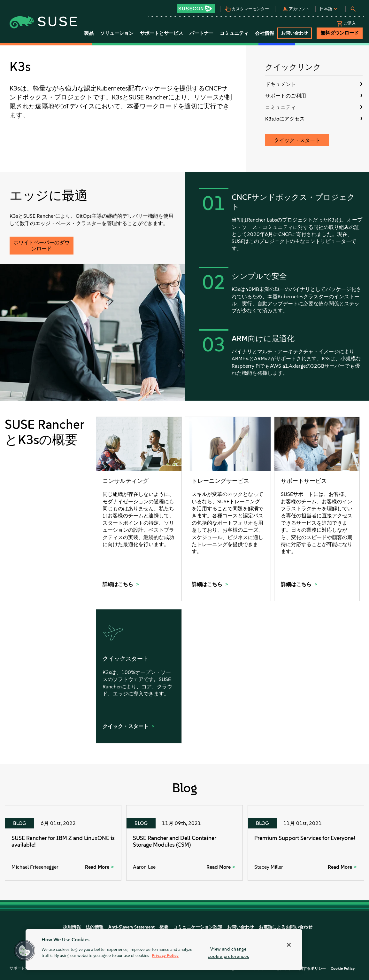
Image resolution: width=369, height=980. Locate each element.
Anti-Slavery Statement (131, 927)
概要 (164, 927)
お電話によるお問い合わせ (286, 927)
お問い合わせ (241, 927)
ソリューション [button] (117, 33)
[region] (164, 949)
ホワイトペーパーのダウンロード (42, 246)
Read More (97, 867)
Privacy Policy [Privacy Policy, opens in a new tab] (165, 956)
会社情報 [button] (265, 33)
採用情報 (72, 927)
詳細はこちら (119, 584)
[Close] (289, 945)
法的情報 (95, 927)
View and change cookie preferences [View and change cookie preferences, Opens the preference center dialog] (228, 953)
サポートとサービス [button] (161, 33)
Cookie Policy (343, 968)
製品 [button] (89, 33)
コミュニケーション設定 (198, 927)
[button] (198, 7)
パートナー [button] (201, 33)
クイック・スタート (297, 140)
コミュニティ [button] (234, 33)
